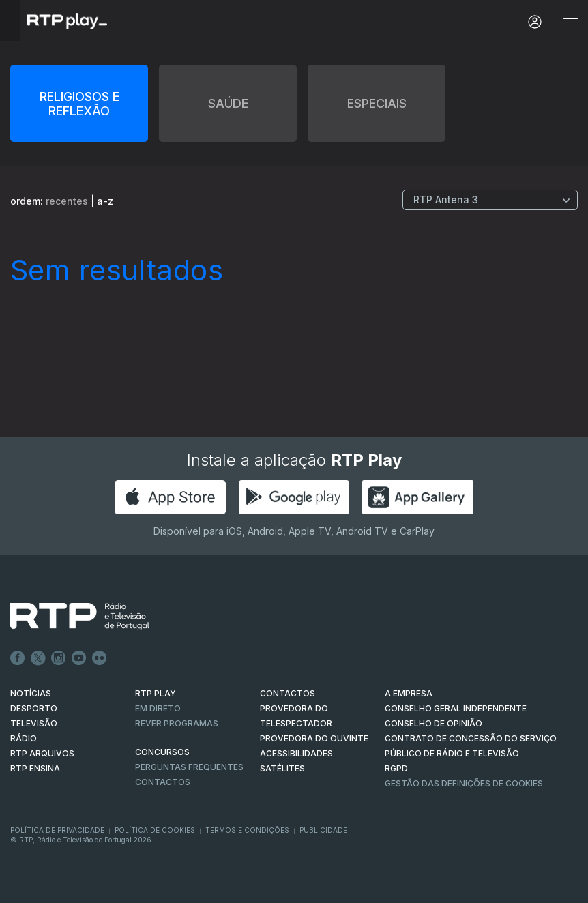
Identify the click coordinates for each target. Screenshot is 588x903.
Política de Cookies (155, 830)
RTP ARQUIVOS (42, 753)
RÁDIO (24, 738)
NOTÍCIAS (31, 693)
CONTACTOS (288, 693)
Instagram (59, 658)
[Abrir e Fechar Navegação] (570, 22)
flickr (100, 658)
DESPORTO (34, 708)
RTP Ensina (35, 768)
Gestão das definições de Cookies (464, 783)
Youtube (79, 658)
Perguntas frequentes (189, 767)
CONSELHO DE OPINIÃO (433, 723)
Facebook (18, 658)
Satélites (282, 768)
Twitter (38, 658)
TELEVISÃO (34, 723)
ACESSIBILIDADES (296, 753)
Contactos (163, 782)
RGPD (396, 768)
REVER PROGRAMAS (177, 723)
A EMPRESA (409, 693)
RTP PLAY (156, 693)
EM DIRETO (158, 708)
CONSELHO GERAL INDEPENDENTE (456, 708)
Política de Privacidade (57, 830)
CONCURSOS (162, 752)
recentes (67, 201)
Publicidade (323, 830)
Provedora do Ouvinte (314, 738)
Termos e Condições (247, 830)
